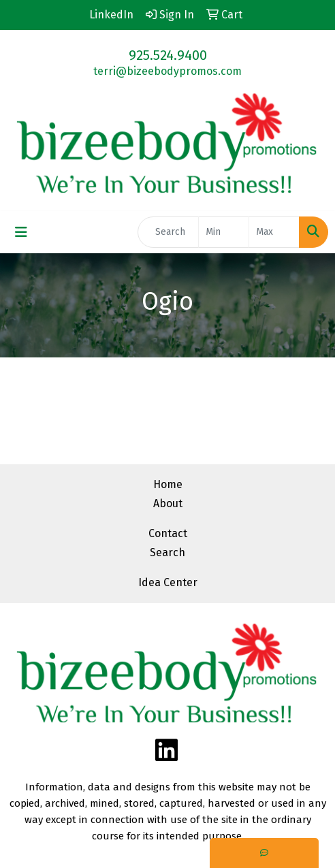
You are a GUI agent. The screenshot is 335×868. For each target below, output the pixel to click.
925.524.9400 (168, 55)
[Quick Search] (168, 232)
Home (168, 484)
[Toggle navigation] (21, 232)
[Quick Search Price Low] (224, 232)
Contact (168, 533)
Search (167, 552)
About (168, 503)
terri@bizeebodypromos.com (167, 71)
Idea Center (168, 582)
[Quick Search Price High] (274, 232)
